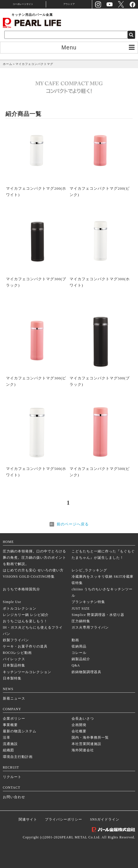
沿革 (7, 738)
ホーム (8, 64)
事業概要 (10, 725)
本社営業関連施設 (86, 744)
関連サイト (28, 820)
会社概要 (79, 731)
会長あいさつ (83, 719)
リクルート (12, 777)
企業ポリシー (14, 719)
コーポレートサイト (23, 4)
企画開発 (79, 725)
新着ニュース (14, 699)
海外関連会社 (83, 750)
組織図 (8, 750)
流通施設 (10, 744)
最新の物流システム (20, 731)
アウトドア (69, 4)
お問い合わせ (14, 797)
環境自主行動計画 (18, 757)
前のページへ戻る (73, 524)
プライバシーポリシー (64, 820)
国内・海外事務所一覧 (90, 738)
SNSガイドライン (105, 820)
